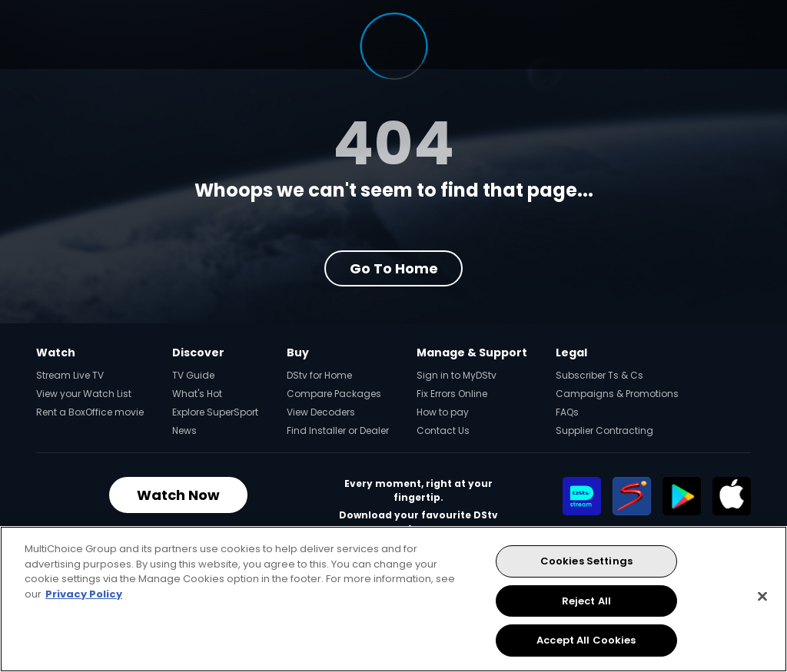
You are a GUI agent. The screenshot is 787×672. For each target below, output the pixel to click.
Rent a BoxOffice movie (90, 412)
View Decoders (321, 412)
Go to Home (394, 268)
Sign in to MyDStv (457, 375)
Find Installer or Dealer (338, 430)
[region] (393, 599)
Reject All (586, 601)
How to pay (443, 412)
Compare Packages (334, 394)
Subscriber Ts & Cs (599, 375)
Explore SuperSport (215, 412)
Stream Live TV (70, 375)
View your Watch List (84, 394)
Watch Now (178, 495)
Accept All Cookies (586, 640)
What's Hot (197, 394)
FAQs (567, 412)
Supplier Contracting (604, 430)
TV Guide (193, 375)
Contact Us (443, 430)
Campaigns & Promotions (617, 394)
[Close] (762, 597)
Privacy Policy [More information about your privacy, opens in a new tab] (84, 594)
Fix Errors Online (452, 394)
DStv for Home (319, 375)
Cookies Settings (586, 561)
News (184, 430)
